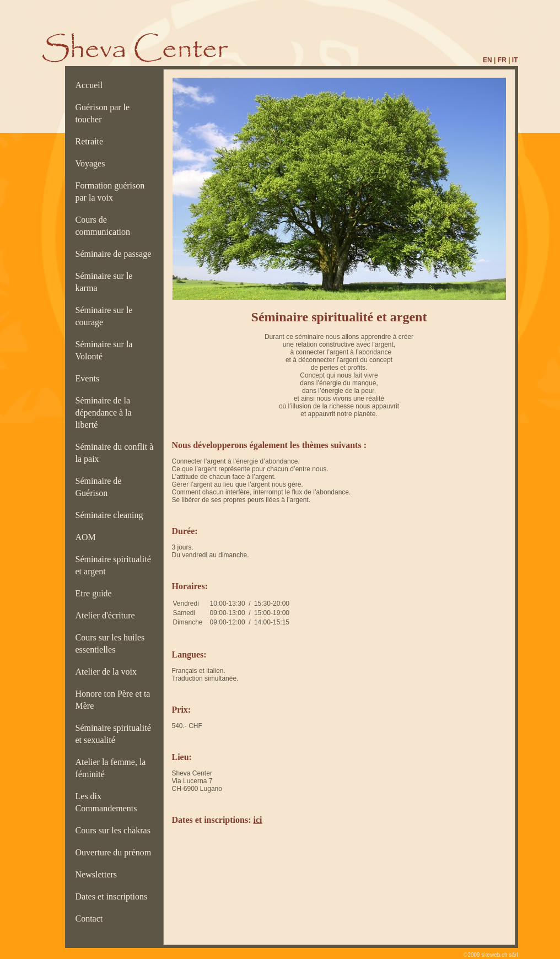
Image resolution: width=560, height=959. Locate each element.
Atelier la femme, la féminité (111, 768)
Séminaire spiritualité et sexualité (113, 734)
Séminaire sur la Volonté (104, 350)
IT (515, 60)
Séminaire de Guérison (99, 487)
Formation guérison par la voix (110, 192)
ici (257, 820)
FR (502, 60)
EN (488, 60)
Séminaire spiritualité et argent (113, 565)
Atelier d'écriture (107, 615)
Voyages (93, 163)
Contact (91, 918)
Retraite (92, 141)
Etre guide (96, 593)
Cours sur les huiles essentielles (110, 643)
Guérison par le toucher (103, 113)
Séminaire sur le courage (104, 316)
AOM (88, 537)
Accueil (91, 85)
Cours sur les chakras (115, 830)
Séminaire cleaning (113, 515)
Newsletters (99, 874)
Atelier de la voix (109, 672)
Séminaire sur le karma (104, 282)
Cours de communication (105, 226)
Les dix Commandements (109, 802)
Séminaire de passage (116, 254)
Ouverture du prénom (116, 852)
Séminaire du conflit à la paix (115, 453)
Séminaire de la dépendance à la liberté (104, 413)
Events (90, 378)
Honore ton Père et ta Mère (113, 700)
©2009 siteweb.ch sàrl (491, 955)
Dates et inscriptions (114, 896)
